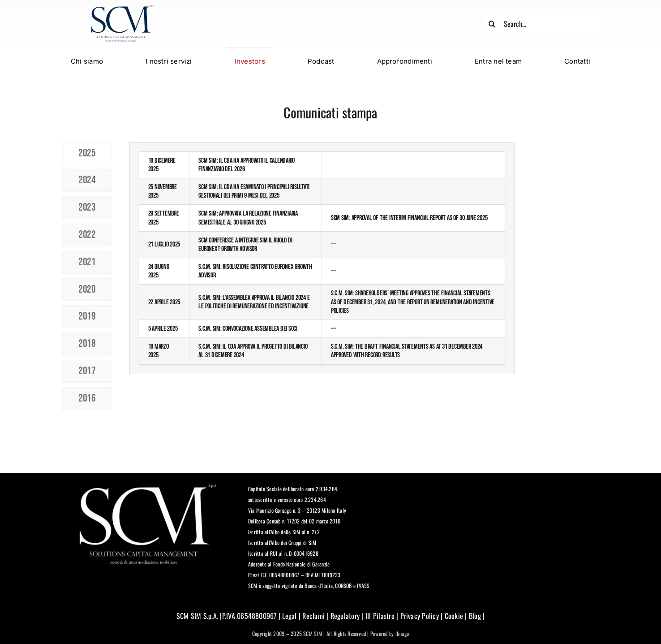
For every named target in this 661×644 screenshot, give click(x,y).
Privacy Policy (420, 616)
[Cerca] (492, 24)
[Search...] (540, 24)
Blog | (476, 616)
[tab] (87, 153)
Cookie (454, 616)
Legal (289, 616)
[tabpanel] (322, 278)
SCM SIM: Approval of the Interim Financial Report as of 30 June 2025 (409, 218)
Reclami (313, 616)
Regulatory (345, 616)
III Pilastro (379, 616)
